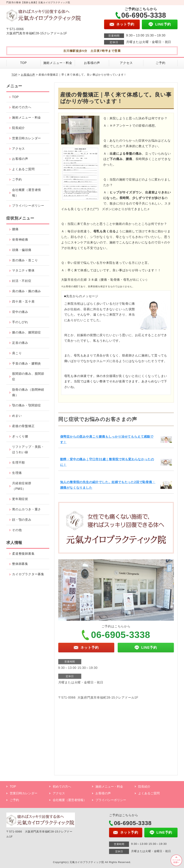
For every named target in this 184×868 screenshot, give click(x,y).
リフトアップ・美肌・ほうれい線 (28, 450)
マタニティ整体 (23, 270)
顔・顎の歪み (22, 520)
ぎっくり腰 (20, 436)
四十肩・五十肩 (23, 302)
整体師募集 (20, 564)
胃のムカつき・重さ (27, 509)
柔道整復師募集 (23, 554)
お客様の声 (92, 63)
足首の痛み (20, 343)
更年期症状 (20, 499)
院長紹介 (18, 128)
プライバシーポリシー (28, 206)
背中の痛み (20, 312)
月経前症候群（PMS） (22, 486)
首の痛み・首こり (25, 260)
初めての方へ (22, 107)
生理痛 (17, 473)
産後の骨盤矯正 (23, 426)
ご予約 (160, 63)
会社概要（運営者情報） (27, 193)
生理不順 (18, 462)
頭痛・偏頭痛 (22, 250)
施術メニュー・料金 (58, 63)
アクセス (126, 63)
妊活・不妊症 (22, 281)
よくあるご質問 (23, 169)
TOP (23, 63)
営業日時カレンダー (27, 138)
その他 (17, 530)
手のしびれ (20, 322)
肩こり (17, 353)
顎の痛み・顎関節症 (27, 405)
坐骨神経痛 (20, 240)
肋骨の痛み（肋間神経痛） (28, 392)
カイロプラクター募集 (28, 574)
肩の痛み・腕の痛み (27, 291)
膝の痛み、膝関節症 (27, 332)
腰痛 (15, 229)
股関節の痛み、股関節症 (28, 376)
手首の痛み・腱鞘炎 (27, 363)
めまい (17, 416)
